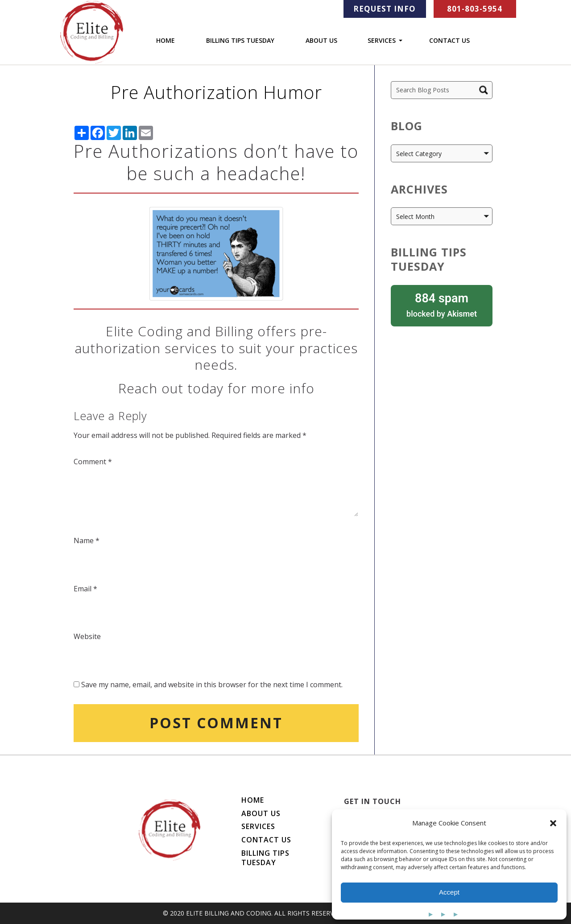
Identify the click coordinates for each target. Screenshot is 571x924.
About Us (321, 40)
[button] (553, 823)
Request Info (385, 9)
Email (85, 589)
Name (87, 540)
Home (166, 40)
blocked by (442, 305)
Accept (449, 892)
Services (382, 41)
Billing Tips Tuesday (240, 40)
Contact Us (449, 40)
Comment (93, 462)
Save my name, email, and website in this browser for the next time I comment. (212, 685)
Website (87, 636)
